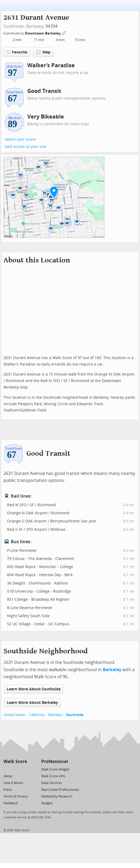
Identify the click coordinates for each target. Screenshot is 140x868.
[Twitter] (7, 769)
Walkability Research (57, 796)
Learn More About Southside (34, 689)
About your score (20, 139)
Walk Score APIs (53, 776)
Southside (75, 715)
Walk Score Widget (55, 769)
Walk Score (15, 761)
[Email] (23, 769)
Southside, (14, 26)
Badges (47, 803)
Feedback (11, 803)
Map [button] (43, 52)
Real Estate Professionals (60, 790)
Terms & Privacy (16, 796)
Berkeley (35, 26)
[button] (54, 192)
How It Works (13, 783)
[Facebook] (15, 769)
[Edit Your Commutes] (64, 33)
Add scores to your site (25, 147)
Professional (55, 761)
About (8, 776)
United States (14, 715)
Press (8, 790)
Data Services (52, 783)
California (37, 715)
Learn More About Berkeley (32, 703)
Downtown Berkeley (43, 33)
